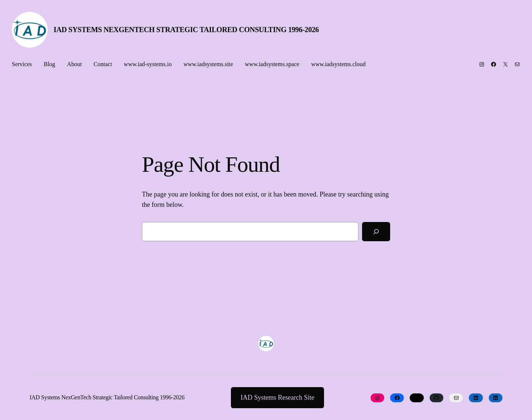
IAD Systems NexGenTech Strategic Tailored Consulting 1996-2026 (186, 30)
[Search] (376, 232)
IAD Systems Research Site (277, 397)
